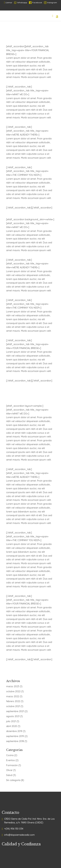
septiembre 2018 (15, 741)
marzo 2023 (13, 686)
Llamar (8, 3)
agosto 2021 (13, 716)
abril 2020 (12, 726)
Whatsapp (21, 3)
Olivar (9, 770)
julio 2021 (11, 721)
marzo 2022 (13, 696)
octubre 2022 (13, 691)
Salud (9, 775)
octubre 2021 (13, 706)
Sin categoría (13, 780)
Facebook (36, 3)
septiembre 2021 (15, 711)
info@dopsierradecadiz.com (19, 835)
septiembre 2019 (15, 736)
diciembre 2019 (14, 731)
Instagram (50, 3)
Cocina (10, 755)
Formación (12, 765)
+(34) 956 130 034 (14, 829)
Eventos (10, 760)
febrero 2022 (13, 701)
